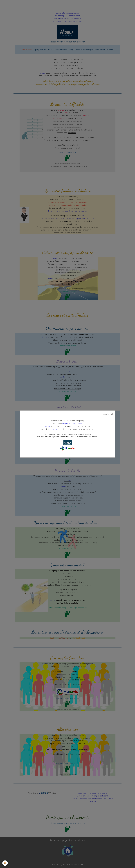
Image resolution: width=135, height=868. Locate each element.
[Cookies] (5, 863)
